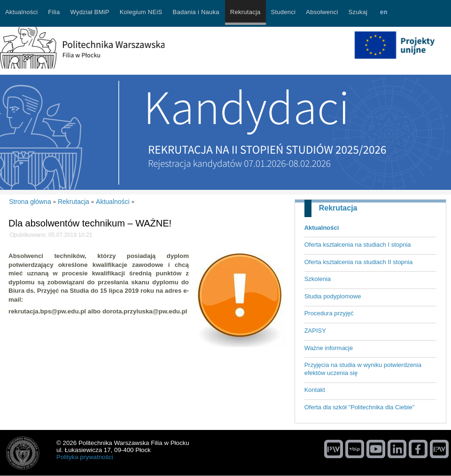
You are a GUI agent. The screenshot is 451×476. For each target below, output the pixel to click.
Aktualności (322, 228)
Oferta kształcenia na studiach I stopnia (358, 245)
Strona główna (30, 202)
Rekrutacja (338, 208)
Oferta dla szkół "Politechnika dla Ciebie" (360, 407)
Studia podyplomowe (333, 296)
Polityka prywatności (85, 457)
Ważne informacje (329, 348)
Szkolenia (318, 279)
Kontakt (315, 390)
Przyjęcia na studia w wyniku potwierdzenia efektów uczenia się (363, 369)
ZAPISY (315, 331)
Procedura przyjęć (329, 313)
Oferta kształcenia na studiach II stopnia (359, 262)
